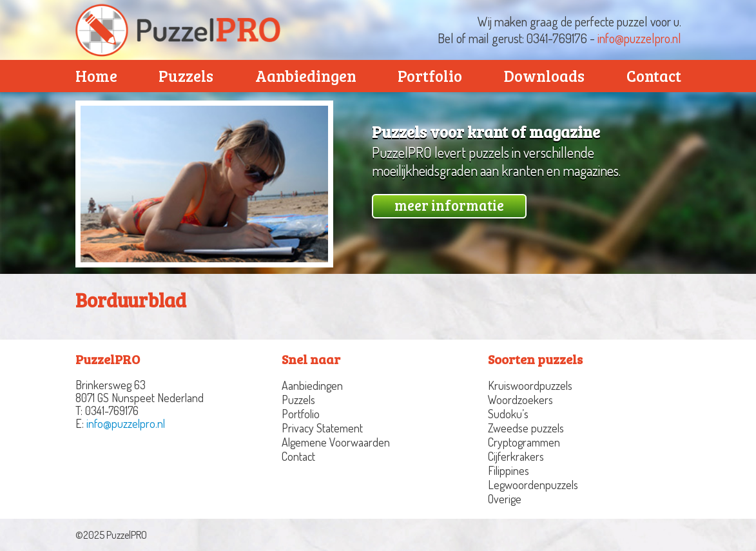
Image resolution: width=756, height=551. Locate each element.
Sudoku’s (508, 414)
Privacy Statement (322, 428)
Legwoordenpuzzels (533, 485)
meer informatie (449, 205)
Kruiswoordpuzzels (530, 385)
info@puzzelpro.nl (639, 38)
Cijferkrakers (516, 456)
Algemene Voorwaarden (336, 442)
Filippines (509, 470)
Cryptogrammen (524, 442)
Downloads (544, 76)
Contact (654, 76)
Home (96, 76)
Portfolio (430, 76)
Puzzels (186, 76)
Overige (505, 499)
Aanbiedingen (306, 76)
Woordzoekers (520, 400)
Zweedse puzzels (526, 428)
